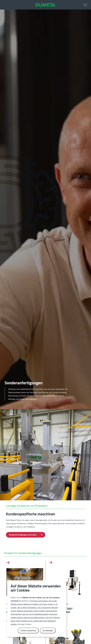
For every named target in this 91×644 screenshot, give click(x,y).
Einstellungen (48, 630)
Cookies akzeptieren (28, 630)
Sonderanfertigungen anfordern (26, 535)
